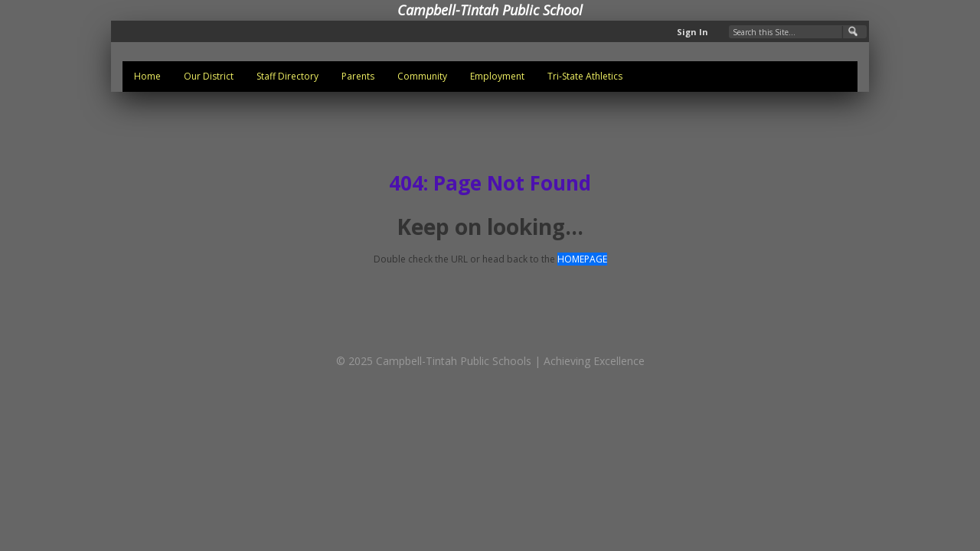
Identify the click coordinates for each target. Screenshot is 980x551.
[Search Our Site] (798, 32)
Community (422, 76)
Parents (358, 76)
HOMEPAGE (582, 259)
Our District (209, 76)
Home (147, 76)
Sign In (693, 32)
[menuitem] (147, 77)
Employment (497, 76)
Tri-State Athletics (585, 76)
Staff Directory (287, 76)
